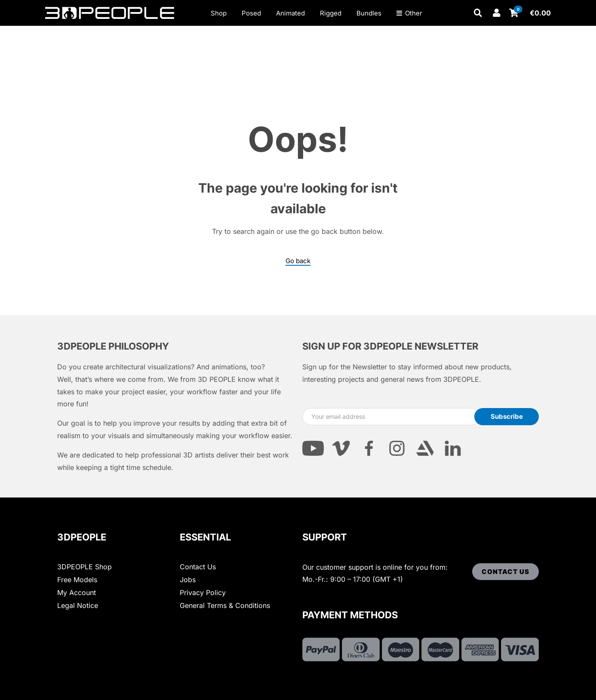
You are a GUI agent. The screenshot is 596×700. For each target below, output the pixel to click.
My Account (77, 593)
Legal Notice (78, 605)
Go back (298, 261)
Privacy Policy (203, 593)
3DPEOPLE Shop (84, 567)
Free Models (77, 580)
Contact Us (198, 567)
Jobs (188, 580)
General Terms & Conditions (225, 605)
